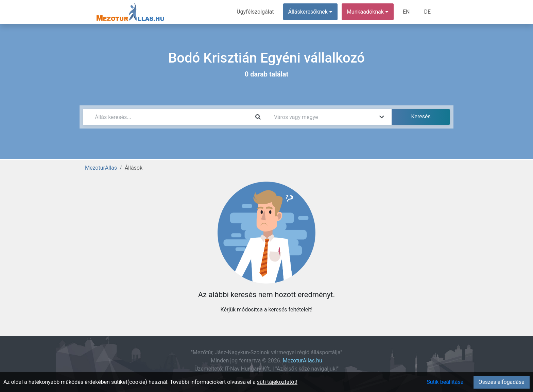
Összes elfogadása (502, 382)
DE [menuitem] (427, 12)
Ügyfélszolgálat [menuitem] (255, 12)
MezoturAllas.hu (303, 361)
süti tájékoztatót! (277, 382)
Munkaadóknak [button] (368, 12)
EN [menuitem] (406, 12)
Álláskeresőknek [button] (310, 12)
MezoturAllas (101, 168)
